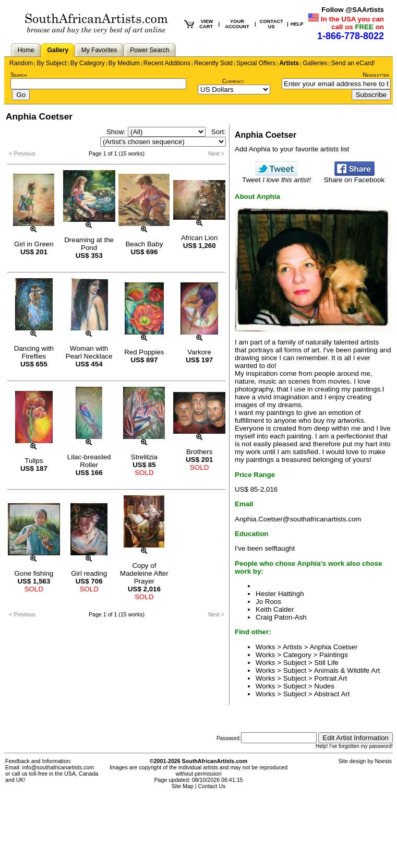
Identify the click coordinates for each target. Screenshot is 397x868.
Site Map (183, 786)
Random (21, 63)
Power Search (149, 50)
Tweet (276, 177)
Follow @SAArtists (353, 10)
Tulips (34, 461)
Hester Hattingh (280, 594)
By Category (88, 63)
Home (26, 50)
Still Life (326, 663)
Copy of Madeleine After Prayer (144, 573)
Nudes (324, 686)
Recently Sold (213, 63)
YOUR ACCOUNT (237, 24)
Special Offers (256, 63)
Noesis (383, 761)
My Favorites (99, 50)
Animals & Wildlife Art (347, 670)
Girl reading (89, 573)
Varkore (199, 352)
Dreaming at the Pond (89, 244)
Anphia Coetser (333, 647)
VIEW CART (206, 24)
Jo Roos (268, 602)
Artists (289, 63)
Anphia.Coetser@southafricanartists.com (298, 519)
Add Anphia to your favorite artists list (292, 149)
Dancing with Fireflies (34, 352)
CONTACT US (272, 24)
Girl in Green (34, 244)
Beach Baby (144, 244)
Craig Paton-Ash (281, 617)
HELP (297, 24)
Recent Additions (167, 63)
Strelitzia (144, 457)
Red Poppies (144, 352)
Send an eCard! (353, 63)
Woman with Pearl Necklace (89, 352)
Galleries (315, 63)
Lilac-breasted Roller (89, 461)
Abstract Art (332, 694)
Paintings (334, 655)
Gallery (58, 50)
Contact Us (212, 786)
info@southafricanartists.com (58, 767)
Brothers (199, 452)
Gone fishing (34, 573)
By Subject (51, 63)
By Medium (124, 63)
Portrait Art (330, 678)
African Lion (199, 238)
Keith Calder (275, 609)
